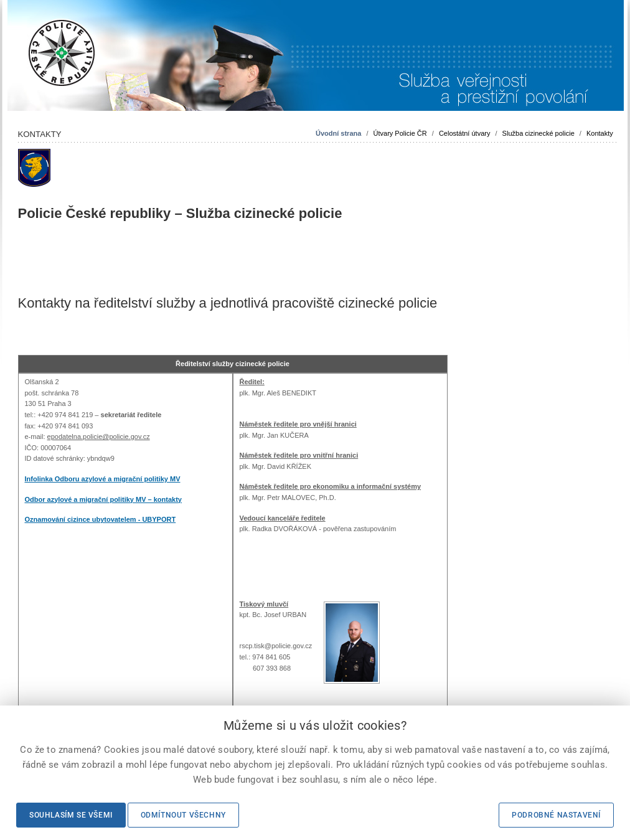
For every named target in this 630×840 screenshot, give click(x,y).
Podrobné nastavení (556, 815)
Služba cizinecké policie (538, 133)
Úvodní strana (338, 133)
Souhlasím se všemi (71, 815)
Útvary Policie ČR (400, 133)
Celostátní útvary (465, 133)
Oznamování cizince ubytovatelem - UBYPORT (101, 519)
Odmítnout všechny (183, 815)
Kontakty (600, 133)
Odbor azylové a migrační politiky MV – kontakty (103, 499)
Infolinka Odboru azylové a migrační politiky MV (103, 479)
